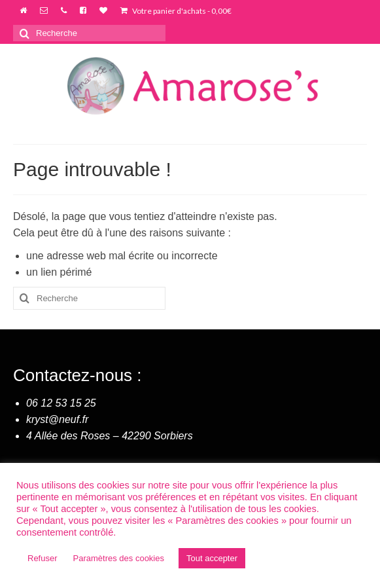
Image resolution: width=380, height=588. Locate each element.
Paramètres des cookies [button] (119, 558)
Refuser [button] (43, 558)
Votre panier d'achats (176, 11)
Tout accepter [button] (212, 558)
